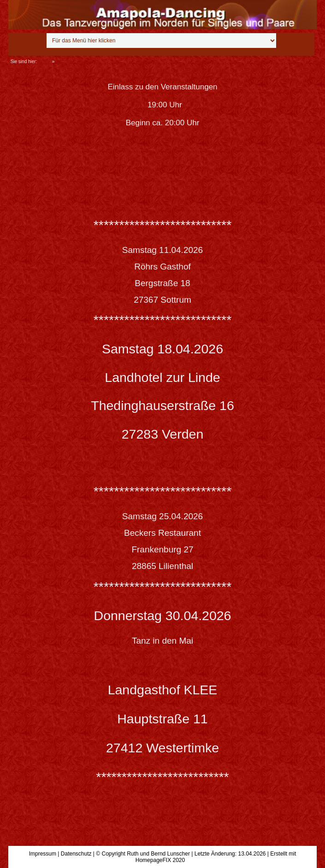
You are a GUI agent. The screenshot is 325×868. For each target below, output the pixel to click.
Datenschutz (76, 854)
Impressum (43, 854)
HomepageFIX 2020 (160, 860)
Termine (64, 62)
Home (44, 62)
